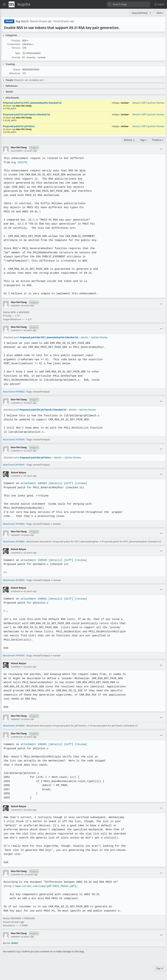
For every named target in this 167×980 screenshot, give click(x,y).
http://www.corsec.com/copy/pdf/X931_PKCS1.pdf (39, 886)
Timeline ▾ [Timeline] (158, 140)
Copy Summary (140, 13)
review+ (125, 103)
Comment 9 (16, 810)
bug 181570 (19, 162)
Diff (144, 103)
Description (17, 151)
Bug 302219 (22, 21)
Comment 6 (16, 591)
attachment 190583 (33, 483)
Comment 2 (16, 403)
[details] (55, 483)
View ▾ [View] (160, 13)
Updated (15, 306)
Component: (14, 44)
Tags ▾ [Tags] (143, 140)
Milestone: (15, 73)
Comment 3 (16, 451)
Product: (16, 41)
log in (19, 951)
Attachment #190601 (14, 465)
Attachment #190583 (14, 392)
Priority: (16, 57)
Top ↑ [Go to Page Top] (160, 968)
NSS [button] (25, 41)
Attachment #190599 (14, 440)
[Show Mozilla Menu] (12, 4)
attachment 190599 (33, 560)
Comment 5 (16, 553)
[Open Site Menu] (4, 4)
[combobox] (129, 4)
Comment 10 (17, 875)
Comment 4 (16, 476)
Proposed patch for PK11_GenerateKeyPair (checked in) (32, 103)
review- (125, 126)
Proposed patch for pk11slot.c (19, 126)
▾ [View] (150, 13)
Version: (16, 48)
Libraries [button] (28, 44)
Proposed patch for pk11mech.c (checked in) (26, 114)
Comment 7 (16, 667)
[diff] (68, 483)
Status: (17, 69)
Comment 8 (17, 737)
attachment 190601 (33, 599)
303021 (15, 943)
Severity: (31, 57)
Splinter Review (156, 103)
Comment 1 (16, 330)
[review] (80, 483)
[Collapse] (161, 149)
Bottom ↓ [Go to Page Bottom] (129, 140)
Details (136, 103)
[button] (159, 4)
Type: (18, 53)
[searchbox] (129, 4)
